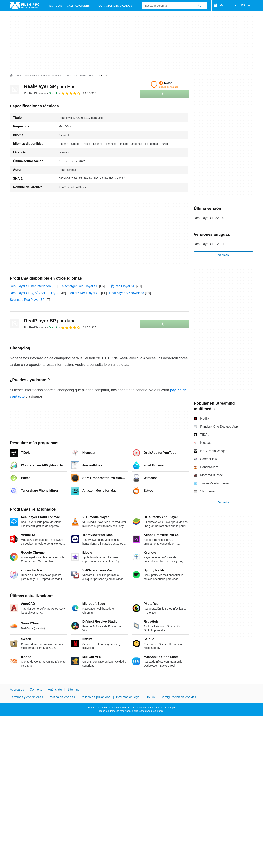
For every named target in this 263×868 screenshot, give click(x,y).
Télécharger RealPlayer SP (79, 286)
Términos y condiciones (26, 697)
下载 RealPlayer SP (121, 286)
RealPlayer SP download (127, 293)
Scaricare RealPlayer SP (27, 300)
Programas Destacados (113, 6)
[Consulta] (174, 6)
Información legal (128, 697)
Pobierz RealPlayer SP (84, 293)
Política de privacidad (96, 697)
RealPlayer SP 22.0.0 (209, 218)
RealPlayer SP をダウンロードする (35, 293)
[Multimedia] (31, 76)
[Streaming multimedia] (52, 76)
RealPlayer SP (50, 86)
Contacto (36, 690)
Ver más (224, 255)
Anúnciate (55, 690)
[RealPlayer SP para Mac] (80, 76)
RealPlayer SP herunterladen (30, 286)
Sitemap (73, 690)
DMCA (150, 697)
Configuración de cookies (178, 697)
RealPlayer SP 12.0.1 (209, 244)
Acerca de (17, 690)
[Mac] (19, 76)
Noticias (55, 6)
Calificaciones (78, 6)
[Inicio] (11, 76)
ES (246, 6)
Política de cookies (62, 697)
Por (35, 93)
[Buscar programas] (200, 6)
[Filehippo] (25, 6)
